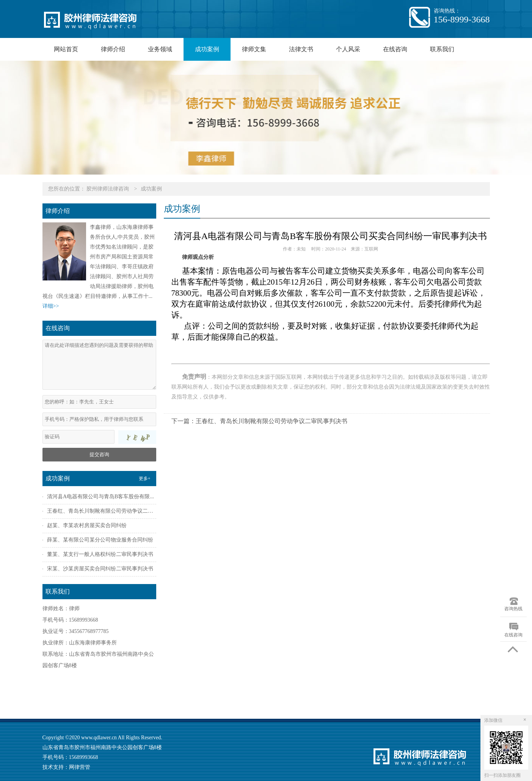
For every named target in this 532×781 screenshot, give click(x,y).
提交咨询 (99, 454)
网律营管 (80, 767)
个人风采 (348, 49)
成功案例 (207, 49)
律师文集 (254, 49)
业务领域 (160, 49)
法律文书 (301, 49)
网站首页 (66, 49)
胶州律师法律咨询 (108, 189)
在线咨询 (395, 49)
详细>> (51, 306)
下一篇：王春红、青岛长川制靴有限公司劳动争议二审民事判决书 (259, 421)
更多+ (145, 479)
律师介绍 (113, 49)
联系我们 (442, 49)
